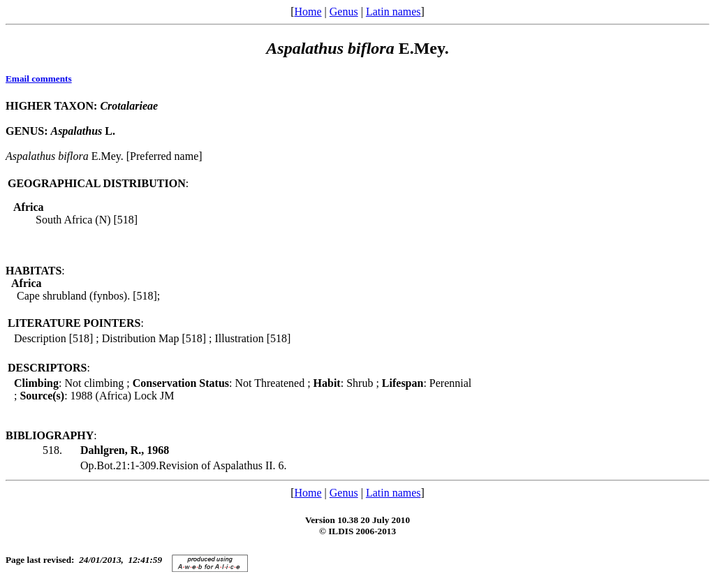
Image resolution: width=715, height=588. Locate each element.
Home (308, 12)
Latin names (393, 12)
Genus (344, 12)
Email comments (39, 79)
